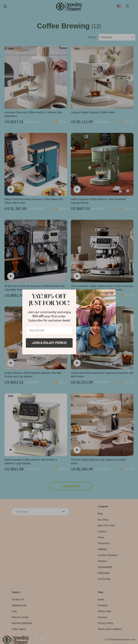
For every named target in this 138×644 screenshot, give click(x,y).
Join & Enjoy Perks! (49, 343)
